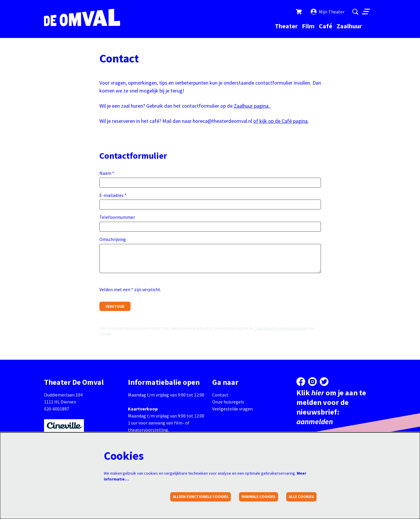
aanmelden (315, 421)
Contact (220, 395)
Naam (107, 173)
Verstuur (115, 306)
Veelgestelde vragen (232, 409)
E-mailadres (113, 195)
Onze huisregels (228, 402)
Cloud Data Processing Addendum (281, 328)
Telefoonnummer (117, 217)
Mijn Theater (328, 12)
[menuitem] (286, 26)
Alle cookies (301, 497)
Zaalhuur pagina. (252, 106)
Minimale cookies (259, 497)
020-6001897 (57, 409)
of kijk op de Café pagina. (281, 121)
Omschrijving (113, 239)
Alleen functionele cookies (201, 497)
